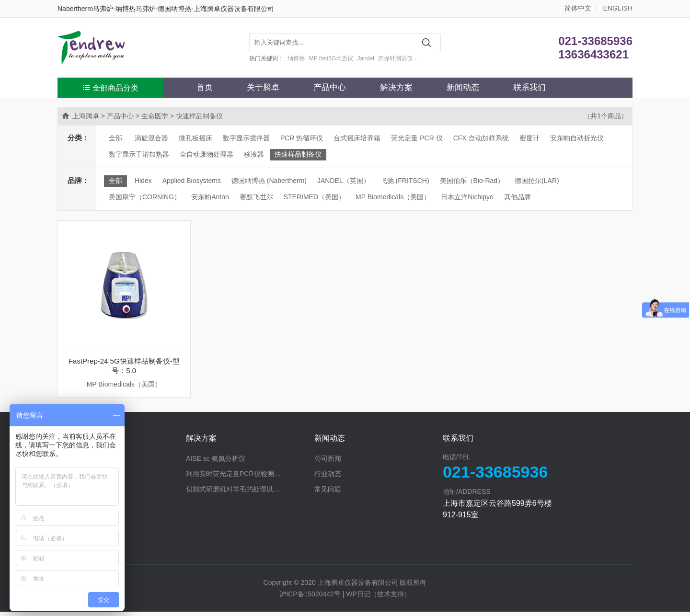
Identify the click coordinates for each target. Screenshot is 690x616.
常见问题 (328, 493)
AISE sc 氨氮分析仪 (216, 463)
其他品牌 (517, 197)
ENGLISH (618, 8)
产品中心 (330, 87)
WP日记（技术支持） (378, 598)
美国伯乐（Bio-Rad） (472, 181)
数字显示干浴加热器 (139, 154)
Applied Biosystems (192, 181)
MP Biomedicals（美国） (393, 197)
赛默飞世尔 (256, 197)
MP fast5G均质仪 (331, 58)
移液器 (254, 154)
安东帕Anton (210, 197)
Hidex (143, 181)
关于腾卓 (263, 87)
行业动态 (328, 478)
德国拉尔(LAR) (537, 181)
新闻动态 (463, 87)
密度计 (529, 138)
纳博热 (296, 58)
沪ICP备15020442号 (310, 598)
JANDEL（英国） (344, 181)
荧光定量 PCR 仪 (417, 138)
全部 (115, 138)
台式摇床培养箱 (357, 138)
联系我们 (529, 87)
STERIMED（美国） (314, 197)
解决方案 (396, 87)
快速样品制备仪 (298, 154)
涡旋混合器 (151, 138)
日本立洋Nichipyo (467, 197)
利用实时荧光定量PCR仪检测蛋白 (237, 478)
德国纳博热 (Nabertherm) (269, 181)
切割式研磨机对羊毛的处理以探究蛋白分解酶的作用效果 (250, 493)
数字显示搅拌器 (246, 138)
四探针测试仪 (395, 58)
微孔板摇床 (195, 138)
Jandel (366, 58)
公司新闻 (328, 463)
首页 (205, 87)
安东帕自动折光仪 (577, 138)
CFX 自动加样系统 (481, 138)
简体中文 (578, 8)
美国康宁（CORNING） (145, 197)
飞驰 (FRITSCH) (405, 181)
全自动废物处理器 (207, 154)
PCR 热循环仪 (302, 138)
